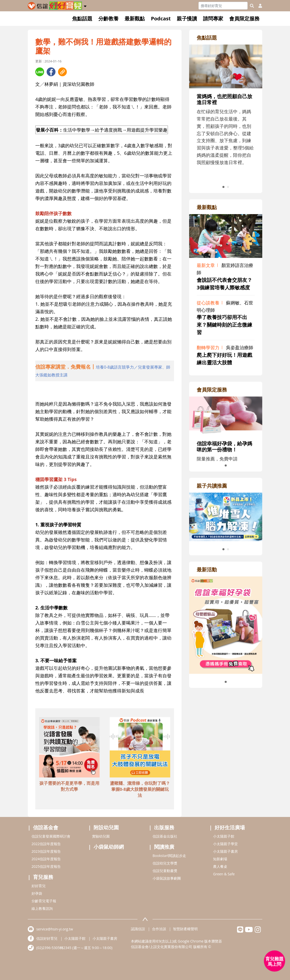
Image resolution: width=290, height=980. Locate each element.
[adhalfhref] (105, 371)
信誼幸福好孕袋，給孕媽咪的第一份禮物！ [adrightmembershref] (224, 446)
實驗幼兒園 (101, 836)
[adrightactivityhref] (226, 624)
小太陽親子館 (224, 836)
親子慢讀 (187, 18)
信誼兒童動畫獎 (165, 871)
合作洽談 (159, 929)
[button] (85, 5)
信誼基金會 (46, 827)
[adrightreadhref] (226, 516)
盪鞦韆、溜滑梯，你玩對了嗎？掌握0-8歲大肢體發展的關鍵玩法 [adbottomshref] (140, 789)
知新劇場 (220, 859)
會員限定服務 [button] (244, 18)
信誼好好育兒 (47, 938)
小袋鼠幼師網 (109, 847)
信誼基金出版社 (165, 836)
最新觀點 (135, 18)
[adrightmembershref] (226, 415)
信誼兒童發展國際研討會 (51, 836)
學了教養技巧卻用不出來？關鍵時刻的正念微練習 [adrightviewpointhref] (224, 325)
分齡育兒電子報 (44, 901)
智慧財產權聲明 (185, 929)
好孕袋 (37, 893)
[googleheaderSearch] (252, 6)
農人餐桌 (220, 866)
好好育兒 (39, 886)
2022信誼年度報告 (46, 844)
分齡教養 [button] (108, 18)
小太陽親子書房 (225, 851)
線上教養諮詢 (42, 908)
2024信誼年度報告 (46, 859)
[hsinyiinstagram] (258, 931)
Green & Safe (224, 874)
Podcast (161, 18)
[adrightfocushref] (226, 114)
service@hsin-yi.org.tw (55, 929)
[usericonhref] (258, 6)
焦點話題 (82, 18)
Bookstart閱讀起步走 (169, 856)
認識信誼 (138, 929)
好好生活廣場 (230, 827)
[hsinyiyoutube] (249, 931)
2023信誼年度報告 (46, 851)
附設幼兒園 (106, 827)
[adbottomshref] (69, 748)
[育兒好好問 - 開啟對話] (275, 961)
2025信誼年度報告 (46, 866)
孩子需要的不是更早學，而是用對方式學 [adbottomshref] (69, 786)
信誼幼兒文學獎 (165, 863)
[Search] (223, 6)
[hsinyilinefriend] (240, 931)
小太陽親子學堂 (225, 844)
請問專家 (213, 18)
